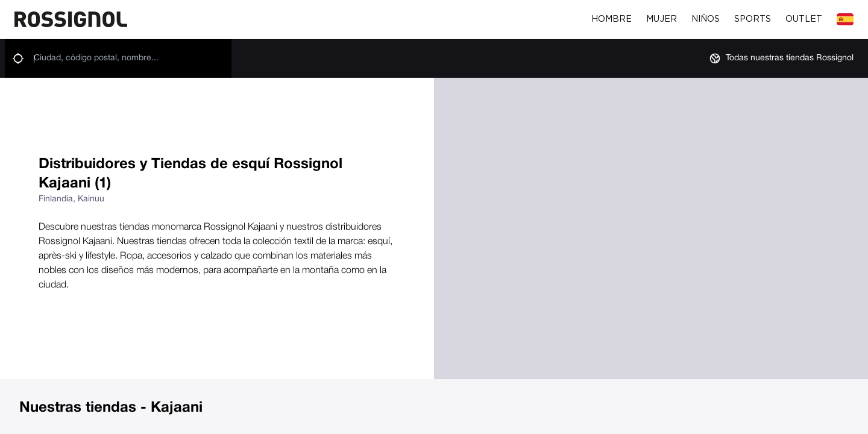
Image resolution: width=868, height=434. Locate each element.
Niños (706, 19)
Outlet (804, 19)
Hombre (612, 19)
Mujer (662, 19)
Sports (753, 19)
